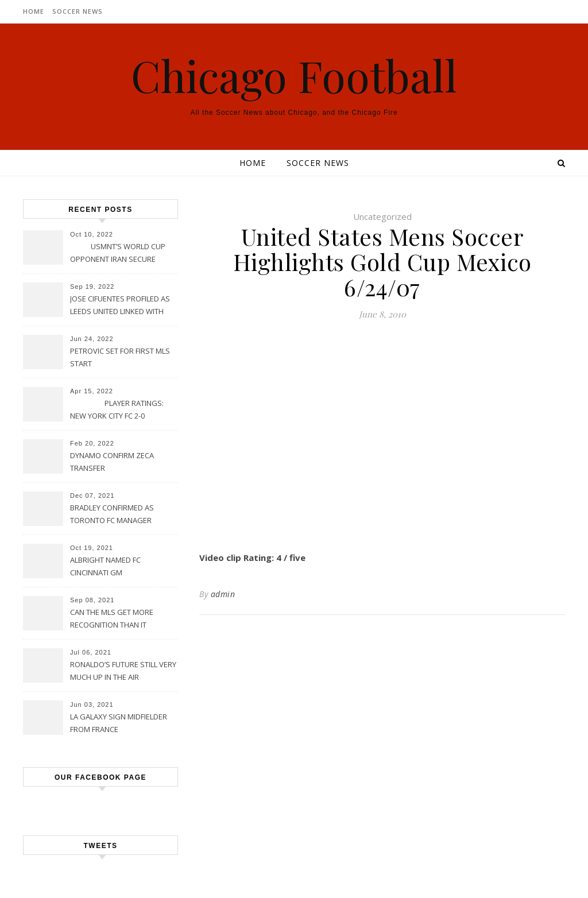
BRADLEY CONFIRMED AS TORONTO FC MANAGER (112, 514)
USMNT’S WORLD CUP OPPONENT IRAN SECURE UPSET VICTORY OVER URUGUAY (118, 254)
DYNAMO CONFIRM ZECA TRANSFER (112, 462)
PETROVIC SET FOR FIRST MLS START (120, 357)
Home (34, 11)
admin (223, 594)
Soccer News (78, 11)
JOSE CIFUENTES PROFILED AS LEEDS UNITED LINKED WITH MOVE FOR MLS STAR (120, 306)
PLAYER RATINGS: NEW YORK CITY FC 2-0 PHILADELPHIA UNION (117, 411)
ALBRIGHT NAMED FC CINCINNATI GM (105, 566)
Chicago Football (294, 76)
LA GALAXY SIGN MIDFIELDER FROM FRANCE (119, 723)
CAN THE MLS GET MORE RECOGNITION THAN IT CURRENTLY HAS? (112, 620)
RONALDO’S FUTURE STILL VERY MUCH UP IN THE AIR (123, 671)
